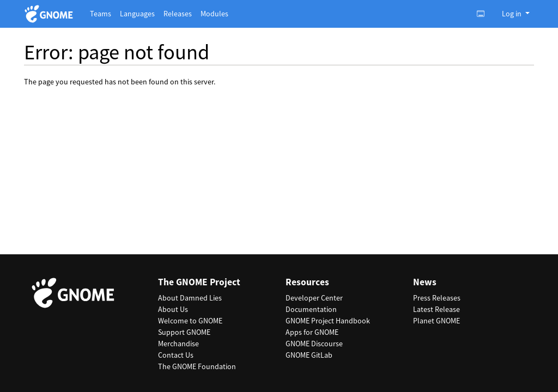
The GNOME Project (199, 282)
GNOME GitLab (309, 355)
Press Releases (437, 298)
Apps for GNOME (312, 332)
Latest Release (436, 309)
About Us (173, 309)
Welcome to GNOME (190, 321)
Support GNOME (184, 332)
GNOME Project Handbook (328, 321)
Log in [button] (512, 14)
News (425, 282)
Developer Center (314, 298)
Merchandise (178, 344)
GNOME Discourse (314, 344)
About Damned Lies (190, 298)
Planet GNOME (436, 321)
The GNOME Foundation (197, 366)
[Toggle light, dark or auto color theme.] (484, 14)
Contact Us (176, 355)
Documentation (311, 309)
